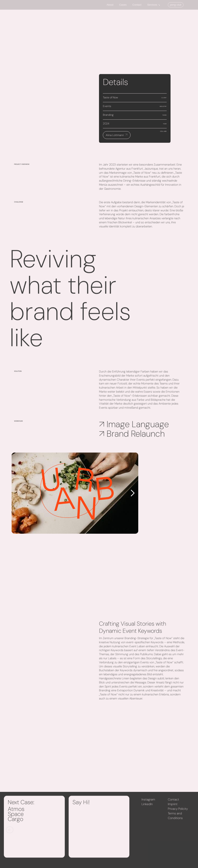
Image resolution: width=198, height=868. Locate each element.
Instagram (148, 802)
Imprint (173, 806)
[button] (156, 5)
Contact (137, 5)
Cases (123, 5)
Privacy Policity (178, 811)
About (110, 5)
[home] (8, 5)
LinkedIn (147, 806)
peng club (176, 5)
